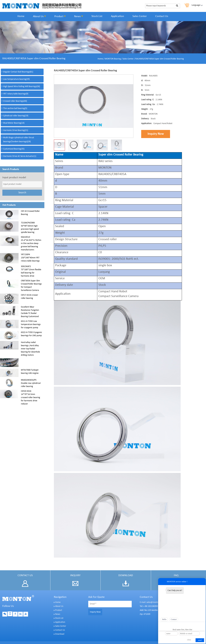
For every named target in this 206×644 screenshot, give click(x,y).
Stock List (97, 16)
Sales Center (140, 16)
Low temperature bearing (16, 79)
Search (22, 193)
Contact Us (162, 16)
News (79, 16)
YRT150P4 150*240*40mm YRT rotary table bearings (30, 258)
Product (60, 16)
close (189, 640)
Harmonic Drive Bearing (16, 130)
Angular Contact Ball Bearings (18, 72)
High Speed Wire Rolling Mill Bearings (22, 86)
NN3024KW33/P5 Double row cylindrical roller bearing (31, 383)
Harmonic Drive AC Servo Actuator (20, 156)
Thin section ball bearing (15, 108)
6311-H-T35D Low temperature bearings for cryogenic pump (31, 324)
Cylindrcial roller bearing (16, 116)
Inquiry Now (156, 134)
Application (117, 16)
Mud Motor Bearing (14, 123)
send (200, 640)
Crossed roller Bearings (15, 101)
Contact (174, 619)
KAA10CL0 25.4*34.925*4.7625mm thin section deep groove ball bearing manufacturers (31, 243)
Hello (164, 619)
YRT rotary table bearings (16, 94)
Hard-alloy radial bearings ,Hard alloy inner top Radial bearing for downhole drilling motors (30, 349)
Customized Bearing (14, 149)
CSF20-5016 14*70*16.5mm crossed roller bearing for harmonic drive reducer (31, 398)
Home (21, 16)
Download (60, 634)
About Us (39, 16)
